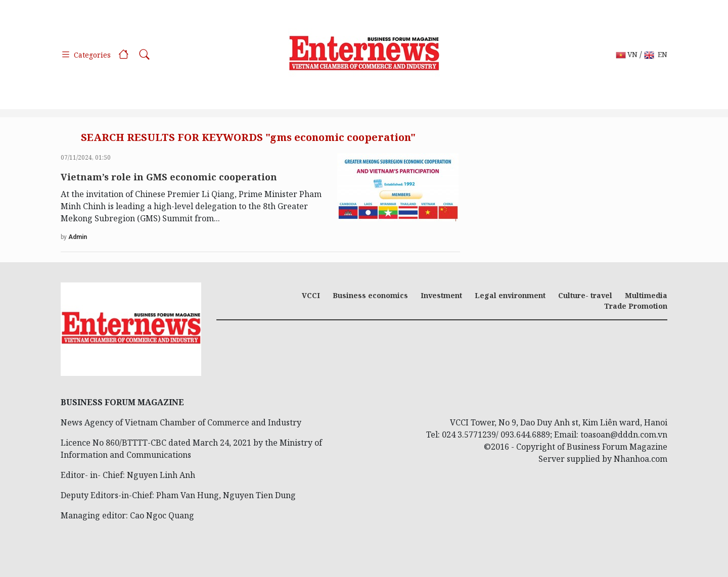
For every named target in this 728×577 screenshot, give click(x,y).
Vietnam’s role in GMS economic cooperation (169, 177)
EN (656, 55)
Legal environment (510, 295)
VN (627, 55)
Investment (441, 295)
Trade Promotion (636, 306)
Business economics (370, 295)
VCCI (311, 295)
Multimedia (646, 295)
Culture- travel (585, 295)
